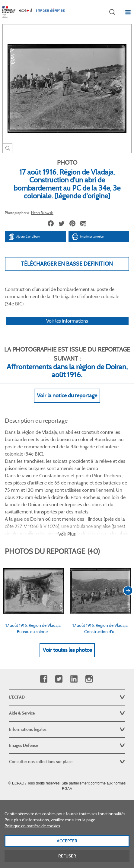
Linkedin (74, 679)
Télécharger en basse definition (67, 264)
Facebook (44, 679)
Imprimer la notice (88, 237)
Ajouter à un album (24, 237)
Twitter (59, 679)
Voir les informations (67, 321)
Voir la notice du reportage (67, 396)
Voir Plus (67, 534)
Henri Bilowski (42, 213)
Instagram (89, 679)
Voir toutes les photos (67, 650)
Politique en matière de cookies (32, 830)
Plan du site (67, 802)
